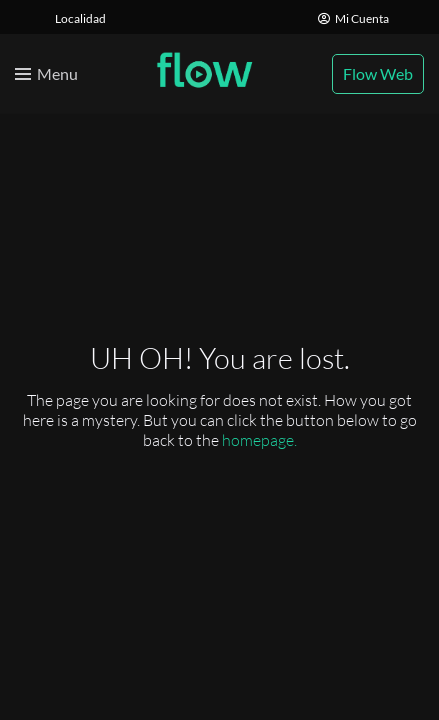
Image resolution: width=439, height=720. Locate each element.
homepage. (259, 440)
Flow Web (378, 73)
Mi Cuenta (353, 18)
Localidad (80, 18)
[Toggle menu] (46, 74)
